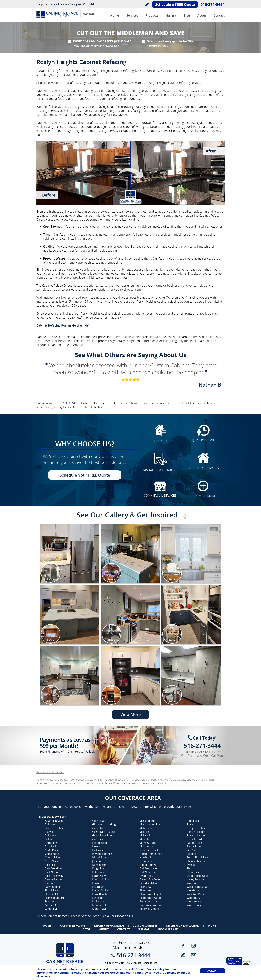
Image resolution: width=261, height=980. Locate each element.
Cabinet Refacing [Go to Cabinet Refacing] (73, 926)
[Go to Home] (57, 17)
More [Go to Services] (212, 926)
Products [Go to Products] (152, 15)
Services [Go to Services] (132, 15)
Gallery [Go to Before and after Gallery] (171, 15)
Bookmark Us (168, 929)
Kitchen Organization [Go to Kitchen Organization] (183, 926)
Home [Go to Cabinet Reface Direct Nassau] (115, 15)
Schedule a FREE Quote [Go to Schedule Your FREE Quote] (175, 4)
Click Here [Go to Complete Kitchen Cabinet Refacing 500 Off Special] (197, 752)
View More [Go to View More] (131, 714)
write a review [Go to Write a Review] (183, 955)
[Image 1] (69, 554)
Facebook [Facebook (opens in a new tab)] (183, 946)
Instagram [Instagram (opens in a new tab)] (194, 946)
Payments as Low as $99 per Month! (65, 4)
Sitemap (144, 929)
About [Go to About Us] (202, 15)
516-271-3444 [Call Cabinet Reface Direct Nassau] (213, 4)
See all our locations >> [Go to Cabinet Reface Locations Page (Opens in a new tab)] (118, 916)
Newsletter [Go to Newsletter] (194, 955)
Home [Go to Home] (47, 926)
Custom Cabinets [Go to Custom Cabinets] (145, 926)
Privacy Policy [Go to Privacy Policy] (156, 969)
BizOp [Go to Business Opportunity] (87, 929)
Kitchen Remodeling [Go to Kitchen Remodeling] (109, 926)
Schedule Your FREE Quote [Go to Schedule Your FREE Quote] (85, 475)
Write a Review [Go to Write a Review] (147, 4)
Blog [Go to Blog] (187, 15)
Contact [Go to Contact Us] (219, 15)
